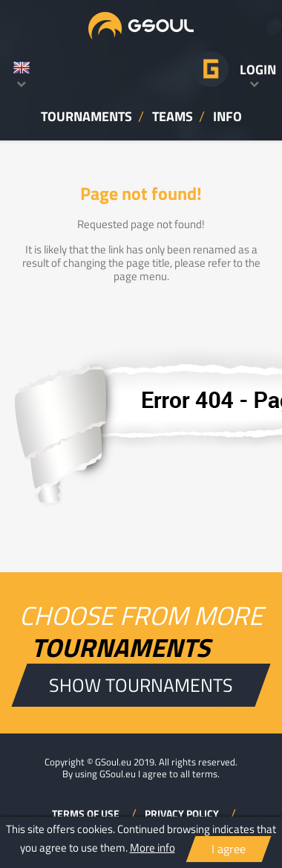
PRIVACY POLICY (183, 813)
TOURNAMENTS (86, 116)
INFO (227, 116)
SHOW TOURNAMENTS (141, 685)
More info (153, 848)
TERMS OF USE (87, 813)
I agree (229, 849)
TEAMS (173, 116)
